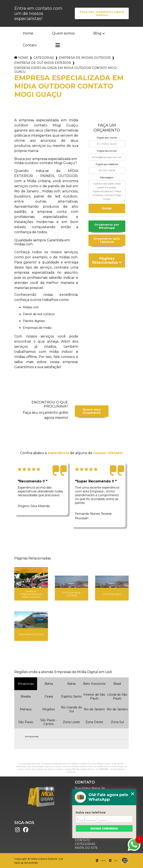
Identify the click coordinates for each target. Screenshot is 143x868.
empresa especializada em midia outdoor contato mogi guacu (66, 70)
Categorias (44, 58)
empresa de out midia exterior (43, 63)
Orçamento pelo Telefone (107, 240)
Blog (97, 33)
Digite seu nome (107, 138)
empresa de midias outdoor (85, 58)
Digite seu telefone (107, 164)
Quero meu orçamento (92, 411)
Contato (30, 45)
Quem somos (63, 33)
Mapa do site (86, 848)
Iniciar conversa (104, 829)
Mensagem (107, 177)
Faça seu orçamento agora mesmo (102, 13)
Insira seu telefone (91, 812)
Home (28, 33)
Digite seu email (107, 151)
